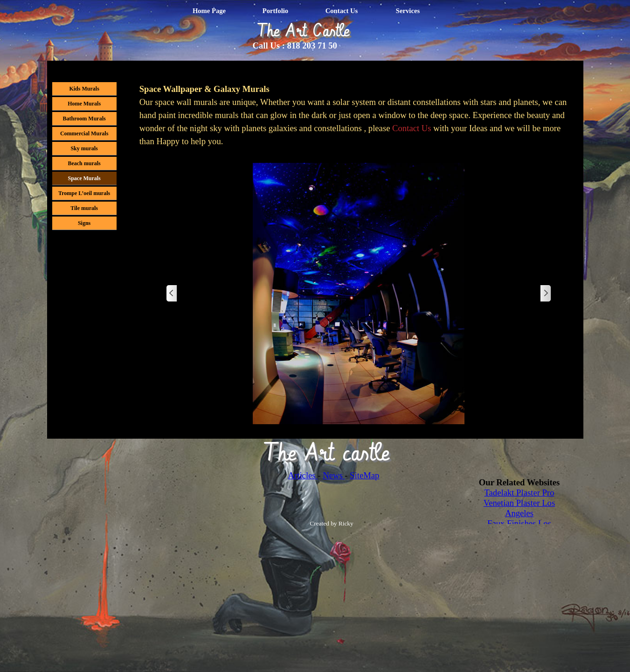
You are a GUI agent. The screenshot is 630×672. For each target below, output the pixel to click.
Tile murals (84, 208)
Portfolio (275, 11)
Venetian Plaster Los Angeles (519, 508)
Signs (84, 223)
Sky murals (84, 148)
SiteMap (364, 475)
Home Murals (84, 104)
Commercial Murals (84, 133)
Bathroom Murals (84, 119)
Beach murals (84, 163)
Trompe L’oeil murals (84, 193)
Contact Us (342, 11)
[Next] (545, 294)
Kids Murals (84, 89)
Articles (303, 475)
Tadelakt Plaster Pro (519, 493)
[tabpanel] (359, 115)
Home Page (209, 11)
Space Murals (84, 178)
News (334, 475)
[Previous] (172, 294)
